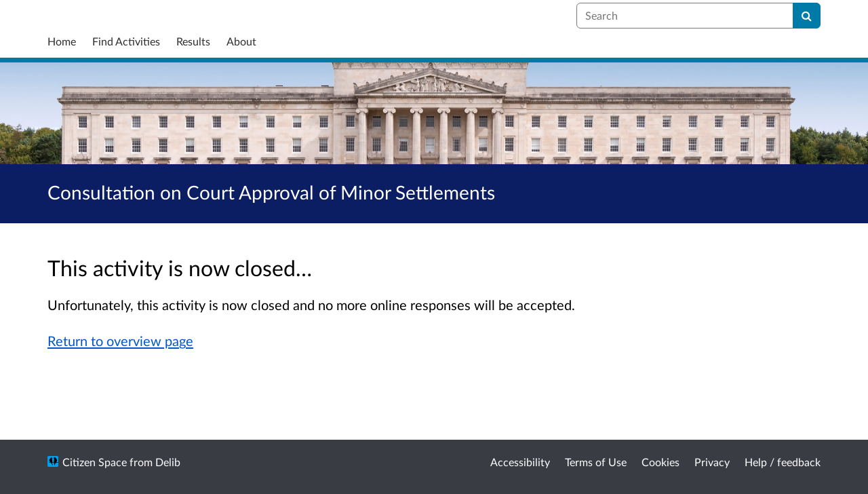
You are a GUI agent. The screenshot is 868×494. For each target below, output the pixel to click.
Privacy (712, 462)
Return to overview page (120, 341)
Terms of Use (596, 462)
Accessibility (520, 462)
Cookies (660, 462)
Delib (168, 462)
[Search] (807, 16)
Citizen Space (95, 462)
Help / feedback (783, 462)
